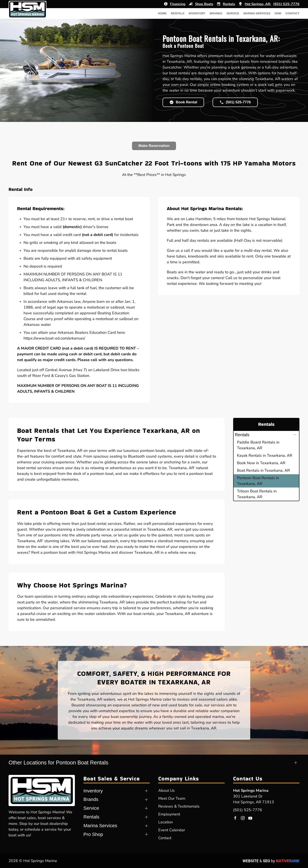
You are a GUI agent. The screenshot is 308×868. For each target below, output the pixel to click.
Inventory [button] (197, 13)
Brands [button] (216, 13)
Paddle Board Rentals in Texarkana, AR (258, 445)
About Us (167, 790)
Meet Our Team (172, 798)
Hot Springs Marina (251, 790)
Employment (169, 814)
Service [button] (233, 13)
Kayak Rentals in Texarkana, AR (265, 455)
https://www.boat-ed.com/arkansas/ (54, 338)
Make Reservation (154, 146)
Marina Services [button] (257, 13)
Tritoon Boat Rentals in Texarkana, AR (257, 494)
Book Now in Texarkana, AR (261, 463)
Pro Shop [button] (93, 834)
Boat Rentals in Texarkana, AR (263, 470)
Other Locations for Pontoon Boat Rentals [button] (58, 763)
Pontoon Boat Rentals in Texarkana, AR (258, 481)
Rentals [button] (178, 13)
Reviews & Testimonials (179, 806)
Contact (292, 13)
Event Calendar (172, 830)
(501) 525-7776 (248, 810)
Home (162, 13)
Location (166, 822)
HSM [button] (278, 13)
